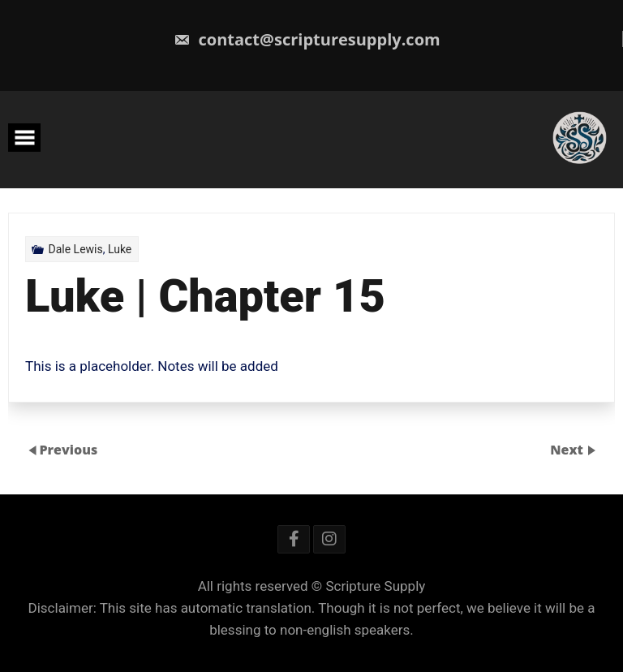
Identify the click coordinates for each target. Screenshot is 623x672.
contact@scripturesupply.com (307, 39)
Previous (68, 450)
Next (568, 450)
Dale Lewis (75, 249)
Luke (120, 249)
